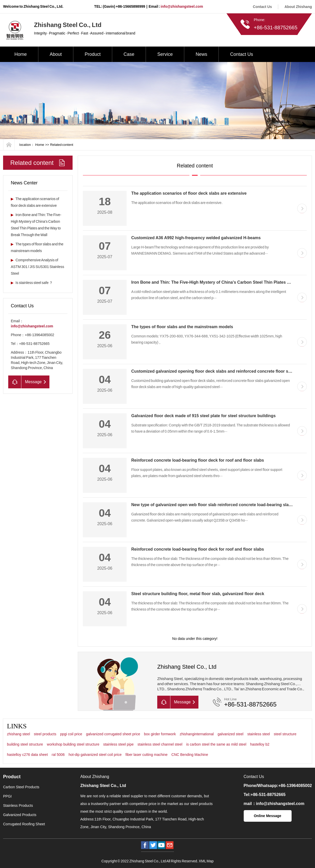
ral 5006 (58, 755)
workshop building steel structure (73, 744)
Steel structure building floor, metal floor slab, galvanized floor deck (198, 594)
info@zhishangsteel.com (182, 6)
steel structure (285, 734)
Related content (62, 145)
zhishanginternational (197, 734)
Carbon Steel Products (21, 787)
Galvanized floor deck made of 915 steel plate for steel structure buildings (203, 416)
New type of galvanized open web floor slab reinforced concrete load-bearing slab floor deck (222, 505)
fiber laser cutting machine (147, 755)
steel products (45, 734)
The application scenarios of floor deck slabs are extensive (189, 193)
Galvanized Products (20, 815)
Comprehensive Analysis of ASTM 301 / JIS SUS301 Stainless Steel (37, 267)
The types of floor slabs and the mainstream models (182, 327)
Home (21, 54)
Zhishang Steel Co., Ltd (103, 786)
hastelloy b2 (260, 744)
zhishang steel (19, 734)
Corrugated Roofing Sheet (24, 824)
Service (165, 54)
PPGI (7, 796)
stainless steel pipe (118, 744)
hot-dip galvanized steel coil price (95, 755)
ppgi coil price (71, 734)
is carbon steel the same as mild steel (216, 744)
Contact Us (262, 7)
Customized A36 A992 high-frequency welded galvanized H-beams (196, 238)
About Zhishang (298, 7)
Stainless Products (18, 806)
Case (129, 54)
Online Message (268, 816)
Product (93, 54)
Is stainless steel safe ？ (32, 283)
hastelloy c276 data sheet (27, 755)
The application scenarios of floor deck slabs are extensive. (177, 203)
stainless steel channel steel (160, 744)
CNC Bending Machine (190, 755)
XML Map (206, 861)
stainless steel (259, 734)
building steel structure (25, 744)
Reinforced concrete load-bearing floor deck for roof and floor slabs (198, 460)
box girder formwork (160, 734)
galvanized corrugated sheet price (113, 734)
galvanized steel (230, 734)
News (201, 54)
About (56, 54)
